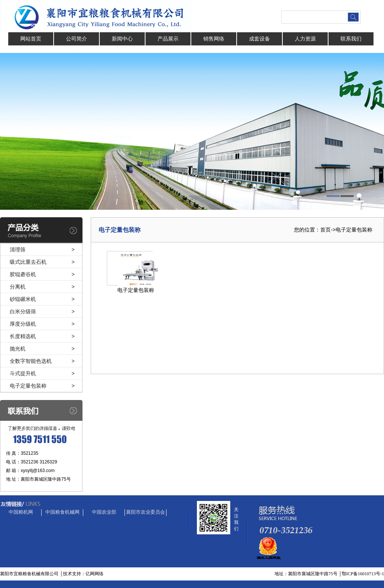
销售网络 (214, 39)
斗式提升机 (23, 373)
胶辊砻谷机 (23, 274)
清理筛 (18, 250)
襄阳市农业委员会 (145, 512)
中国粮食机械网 (62, 512)
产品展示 (168, 39)
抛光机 (18, 349)
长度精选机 (23, 336)
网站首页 (31, 39)
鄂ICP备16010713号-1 (363, 574)
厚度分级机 (23, 324)
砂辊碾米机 (23, 299)
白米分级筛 (23, 311)
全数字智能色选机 (31, 361)
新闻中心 (122, 39)
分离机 (18, 287)
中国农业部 (104, 512)
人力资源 (305, 39)
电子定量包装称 (28, 386)
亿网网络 (94, 574)
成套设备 (259, 39)
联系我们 (351, 39)
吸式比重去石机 (28, 262)
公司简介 (76, 39)
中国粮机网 (21, 512)
